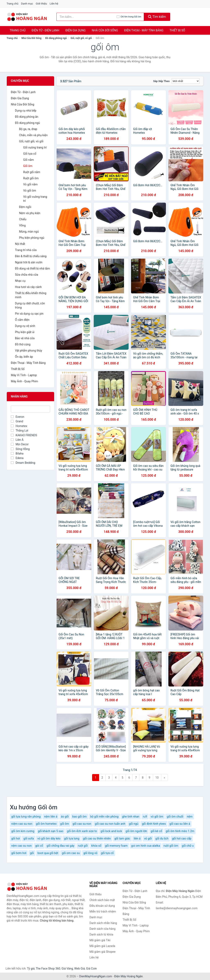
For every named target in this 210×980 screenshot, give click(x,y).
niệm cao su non (22, 824)
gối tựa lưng (72, 838)
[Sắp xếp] (186, 81)
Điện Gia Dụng (75, 30)
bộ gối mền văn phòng (104, 817)
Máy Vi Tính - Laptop (24, 375)
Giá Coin (91, 969)
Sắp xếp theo (161, 81)
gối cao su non (82, 824)
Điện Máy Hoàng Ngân (128, 976)
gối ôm (64, 824)
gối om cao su (71, 853)
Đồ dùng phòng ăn (27, 117)
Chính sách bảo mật (102, 900)
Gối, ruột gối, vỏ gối (81, 38)
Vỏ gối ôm (30, 191)
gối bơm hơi (19, 853)
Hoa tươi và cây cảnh (28, 287)
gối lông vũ (90, 853)
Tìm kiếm (157, 17)
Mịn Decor (20, 444)
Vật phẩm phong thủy (29, 351)
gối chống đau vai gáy (60, 846)
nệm (190, 817)
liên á (137, 838)
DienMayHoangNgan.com (96, 976)
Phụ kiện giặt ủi (25, 332)
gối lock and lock (111, 831)
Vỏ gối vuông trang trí (35, 199)
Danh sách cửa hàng (102, 929)
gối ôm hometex (46, 824)
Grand (17, 421)
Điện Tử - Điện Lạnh (45, 30)
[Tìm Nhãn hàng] (30, 409)
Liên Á (17, 440)
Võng (22, 225)
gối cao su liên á (180, 824)
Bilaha (17, 453)
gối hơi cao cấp (182, 838)
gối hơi (16, 838)
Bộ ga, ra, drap (28, 129)
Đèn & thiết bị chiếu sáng (31, 256)
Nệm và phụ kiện (30, 213)
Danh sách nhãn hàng (103, 923)
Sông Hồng (20, 449)
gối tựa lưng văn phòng (26, 817)
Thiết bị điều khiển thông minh (31, 295)
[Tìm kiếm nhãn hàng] (87, 17)
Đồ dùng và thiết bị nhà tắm (32, 268)
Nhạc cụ (20, 281)
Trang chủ (12, 4)
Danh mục (27, 4)
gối (32, 853)
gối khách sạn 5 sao (51, 831)
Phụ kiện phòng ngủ (32, 238)
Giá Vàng (67, 969)
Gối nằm (29, 160)
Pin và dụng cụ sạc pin (29, 314)
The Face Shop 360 (48, 969)
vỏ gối (148, 838)
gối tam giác (122, 838)
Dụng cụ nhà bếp (26, 111)
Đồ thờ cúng (23, 344)
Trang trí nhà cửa (26, 250)
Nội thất (20, 244)
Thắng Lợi (20, 431)
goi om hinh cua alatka (146, 846)
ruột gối (83, 846)
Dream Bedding (23, 463)
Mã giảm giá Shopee (102, 952)
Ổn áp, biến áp (24, 357)
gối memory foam (116, 846)
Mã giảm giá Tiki (100, 940)
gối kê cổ (156, 831)
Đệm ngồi (25, 207)
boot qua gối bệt (48, 853)
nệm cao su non (21, 846)
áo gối (65, 817)
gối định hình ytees (154, 824)
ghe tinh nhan (131, 817)
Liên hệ (54, 4)
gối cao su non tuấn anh (110, 824)
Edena (17, 458)
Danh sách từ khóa (101, 934)
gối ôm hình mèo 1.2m (180, 831)
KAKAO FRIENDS (24, 435)
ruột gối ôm (171, 846)
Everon (18, 417)
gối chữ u (188, 846)
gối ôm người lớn (136, 831)
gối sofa (29, 838)
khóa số (96, 846)
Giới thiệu (41, 4)
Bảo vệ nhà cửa (25, 338)
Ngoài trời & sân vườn (29, 262)
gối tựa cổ (107, 853)
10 (157, 778)
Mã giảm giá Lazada (102, 946)
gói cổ (39, 846)
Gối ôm (28, 166)
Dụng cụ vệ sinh (25, 326)
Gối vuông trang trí (35, 147)
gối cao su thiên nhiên (97, 838)
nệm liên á (51, 817)
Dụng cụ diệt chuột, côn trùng (30, 305)
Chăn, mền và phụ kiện (33, 135)
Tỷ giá (31, 969)
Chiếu (23, 219)
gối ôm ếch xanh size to (82, 831)
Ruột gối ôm (31, 178)
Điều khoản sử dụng (102, 906)
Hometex (19, 426)
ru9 (145, 817)
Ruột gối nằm (32, 172)
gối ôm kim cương (23, 831)
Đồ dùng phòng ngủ (56, 38)
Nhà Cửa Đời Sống (105, 30)
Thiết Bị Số (177, 30)
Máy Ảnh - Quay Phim (24, 381)
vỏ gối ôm (157, 817)
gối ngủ (134, 824)
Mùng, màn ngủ (29, 232)
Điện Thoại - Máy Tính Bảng (144, 30)
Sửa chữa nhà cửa (27, 275)
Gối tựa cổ (30, 154)
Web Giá (80, 969)
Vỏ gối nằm (30, 184)
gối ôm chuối (175, 817)
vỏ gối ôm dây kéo (49, 838)
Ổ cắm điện (22, 320)
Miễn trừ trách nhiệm (103, 911)
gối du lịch (162, 838)
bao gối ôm (80, 817)
